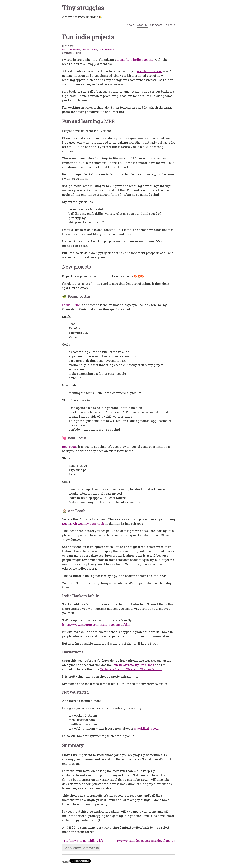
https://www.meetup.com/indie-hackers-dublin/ (97, 625)
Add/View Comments (81, 848)
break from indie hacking (135, 60)
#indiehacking (89, 50)
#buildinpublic (106, 50)
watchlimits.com (149, 71)
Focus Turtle (71, 305)
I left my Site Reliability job (83, 841)
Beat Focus (70, 447)
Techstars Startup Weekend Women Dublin (131, 669)
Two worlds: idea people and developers (146, 841)
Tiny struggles (83, 8)
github (65, 862)
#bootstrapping (71, 50)
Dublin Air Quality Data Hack (83, 524)
